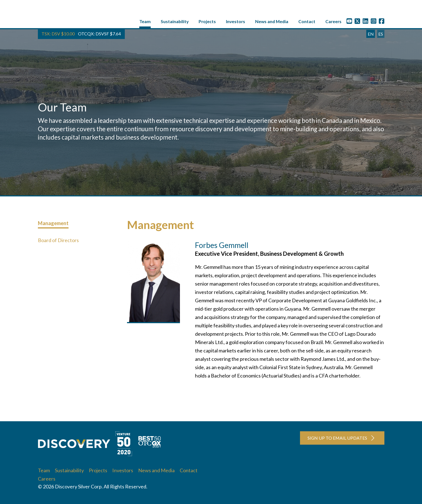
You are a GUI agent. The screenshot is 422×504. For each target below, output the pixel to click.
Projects (207, 23)
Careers (333, 23)
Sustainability (175, 23)
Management (53, 225)
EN (371, 35)
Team (145, 23)
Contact (307, 23)
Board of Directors (58, 242)
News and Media (272, 23)
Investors (236, 23)
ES (381, 35)
